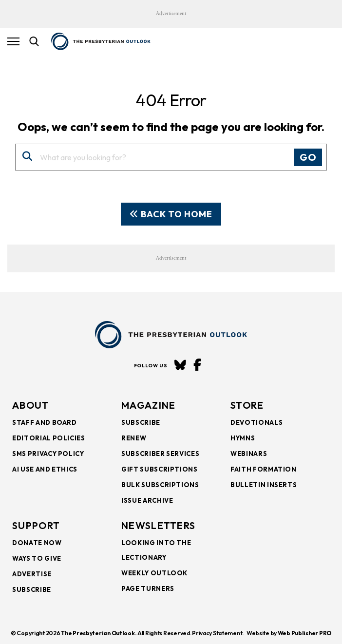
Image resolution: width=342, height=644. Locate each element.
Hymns (243, 438)
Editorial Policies (49, 438)
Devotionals (256, 422)
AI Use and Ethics (45, 469)
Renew (134, 438)
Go (308, 157)
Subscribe (141, 422)
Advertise (32, 574)
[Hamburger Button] (13, 41)
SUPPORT (36, 525)
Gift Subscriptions (160, 469)
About (31, 405)
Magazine (148, 405)
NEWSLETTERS (158, 525)
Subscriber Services (160, 454)
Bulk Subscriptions (160, 485)
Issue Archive (147, 500)
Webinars (249, 454)
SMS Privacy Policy (48, 454)
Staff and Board (45, 422)
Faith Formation (264, 469)
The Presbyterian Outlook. (99, 633)
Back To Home (171, 214)
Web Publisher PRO (304, 633)
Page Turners (148, 588)
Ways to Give (37, 558)
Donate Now (37, 543)
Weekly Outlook (154, 573)
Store (247, 405)
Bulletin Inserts (264, 485)
